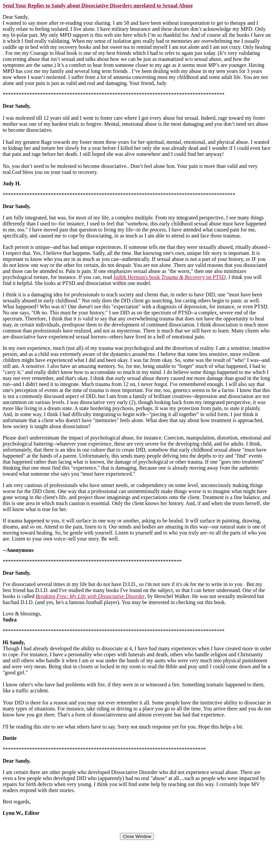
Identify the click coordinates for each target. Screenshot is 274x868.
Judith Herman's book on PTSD (170, 277)
